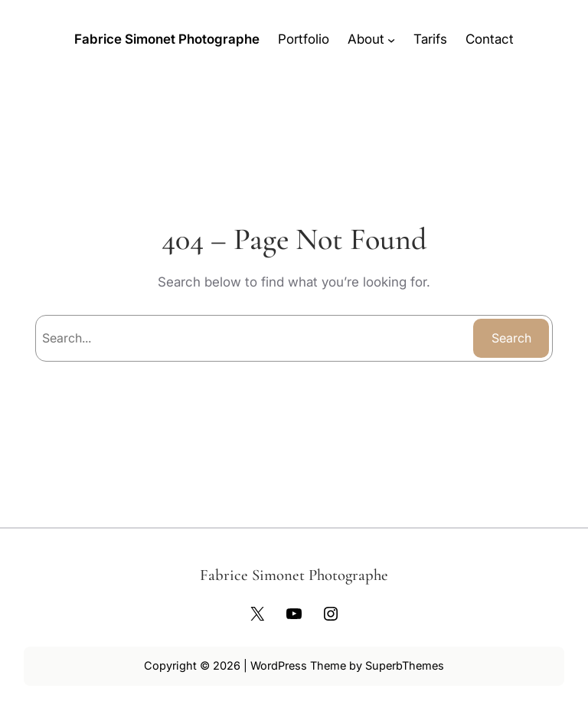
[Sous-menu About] (391, 39)
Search (511, 338)
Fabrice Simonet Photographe (167, 39)
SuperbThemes (405, 665)
